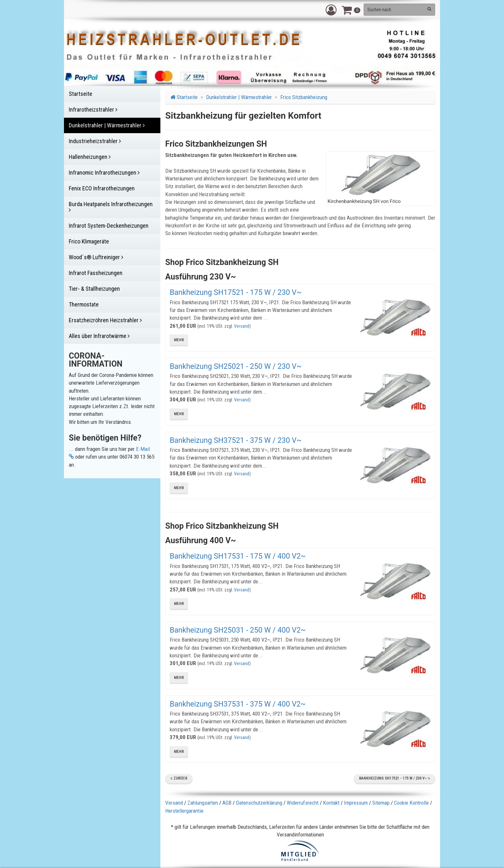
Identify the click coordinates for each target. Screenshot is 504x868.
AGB (227, 803)
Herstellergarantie (184, 811)
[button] (331, 10)
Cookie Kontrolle (411, 803)
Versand (242, 326)
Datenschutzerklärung (259, 803)
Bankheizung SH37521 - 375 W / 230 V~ (236, 440)
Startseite (184, 97)
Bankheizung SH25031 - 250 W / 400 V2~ (238, 630)
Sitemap (381, 803)
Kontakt (331, 803)
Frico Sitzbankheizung (304, 97)
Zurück (179, 778)
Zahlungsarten (203, 803)
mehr (179, 340)
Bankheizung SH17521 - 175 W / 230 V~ (236, 292)
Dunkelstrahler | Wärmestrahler (239, 97)
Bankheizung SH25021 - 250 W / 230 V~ (236, 366)
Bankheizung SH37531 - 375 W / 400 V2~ (238, 704)
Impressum (356, 803)
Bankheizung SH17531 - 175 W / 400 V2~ (238, 556)
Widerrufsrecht (303, 803)
